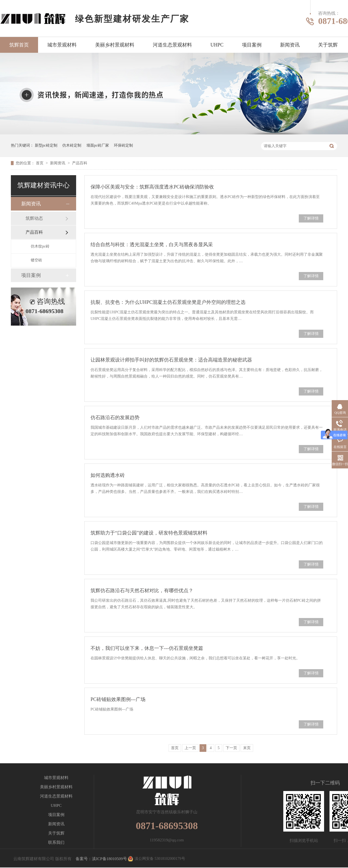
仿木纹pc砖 (40, 246)
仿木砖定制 (72, 145)
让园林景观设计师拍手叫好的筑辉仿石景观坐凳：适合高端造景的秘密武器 (171, 360)
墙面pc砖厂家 (98, 145)
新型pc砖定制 (46, 145)
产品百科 (80, 163)
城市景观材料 (62, 45)
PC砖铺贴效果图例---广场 (118, 699)
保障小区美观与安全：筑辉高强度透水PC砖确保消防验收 (152, 187)
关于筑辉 (328, 45)
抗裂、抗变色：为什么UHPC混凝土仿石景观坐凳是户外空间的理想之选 (168, 302)
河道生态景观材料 (172, 45)
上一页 (190, 748)
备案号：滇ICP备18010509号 (101, 859)
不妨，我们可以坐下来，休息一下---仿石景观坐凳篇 (147, 648)
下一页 (231, 748)
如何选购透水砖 (108, 475)
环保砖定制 (123, 145)
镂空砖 (36, 260)
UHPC (217, 45)
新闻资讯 (290, 45)
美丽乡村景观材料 (115, 45)
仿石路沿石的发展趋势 (115, 418)
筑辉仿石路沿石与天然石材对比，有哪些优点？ (142, 591)
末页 (247, 748)
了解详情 (311, 218)
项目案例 (252, 45)
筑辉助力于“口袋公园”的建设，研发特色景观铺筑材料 (149, 533)
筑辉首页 (19, 45)
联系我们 (56, 842)
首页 (40, 163)
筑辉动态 (34, 218)
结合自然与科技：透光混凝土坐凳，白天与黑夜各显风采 (152, 245)
